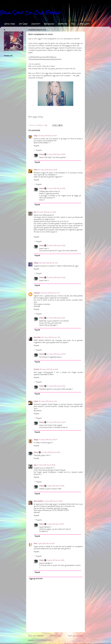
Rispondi (36, 146)
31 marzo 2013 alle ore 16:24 (48, 440)
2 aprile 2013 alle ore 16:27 (56, 524)
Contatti (36, 24)
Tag (73, 24)
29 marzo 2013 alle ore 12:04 (47, 136)
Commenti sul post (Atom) (44, 640)
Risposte (39, 150)
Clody (35, 136)
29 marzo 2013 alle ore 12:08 (48, 170)
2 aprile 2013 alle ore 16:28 (56, 560)
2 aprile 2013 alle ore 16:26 (56, 486)
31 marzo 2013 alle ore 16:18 (56, 155)
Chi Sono (23, 24)
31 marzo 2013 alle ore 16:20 (56, 246)
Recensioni (49, 24)
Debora (36, 263)
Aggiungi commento (36, 579)
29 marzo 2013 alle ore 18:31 (49, 370)
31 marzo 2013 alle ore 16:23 (56, 422)
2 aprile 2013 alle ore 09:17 (46, 544)
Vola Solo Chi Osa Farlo (30, 13)
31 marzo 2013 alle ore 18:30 (46, 465)
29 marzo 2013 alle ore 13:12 (49, 263)
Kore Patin (37, 338)
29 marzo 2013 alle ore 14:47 (50, 293)
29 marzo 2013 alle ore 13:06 (46, 212)
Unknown (37, 293)
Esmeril (36, 370)
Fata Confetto (38, 501)
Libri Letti (84, 24)
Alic (35, 212)
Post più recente (36, 636)
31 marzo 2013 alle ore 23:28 (53, 501)
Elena (36, 170)
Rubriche (63, 24)
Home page (10, 24)
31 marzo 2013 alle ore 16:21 (56, 318)
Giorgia (36, 440)
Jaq (35, 465)
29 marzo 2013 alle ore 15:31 (51, 338)
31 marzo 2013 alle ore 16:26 (51, 453)
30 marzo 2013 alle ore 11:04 (48, 402)
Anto (35, 544)
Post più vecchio (75, 636)
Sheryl (41, 155)
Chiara (36, 402)
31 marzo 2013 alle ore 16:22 (56, 354)
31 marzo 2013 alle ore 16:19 (56, 189)
